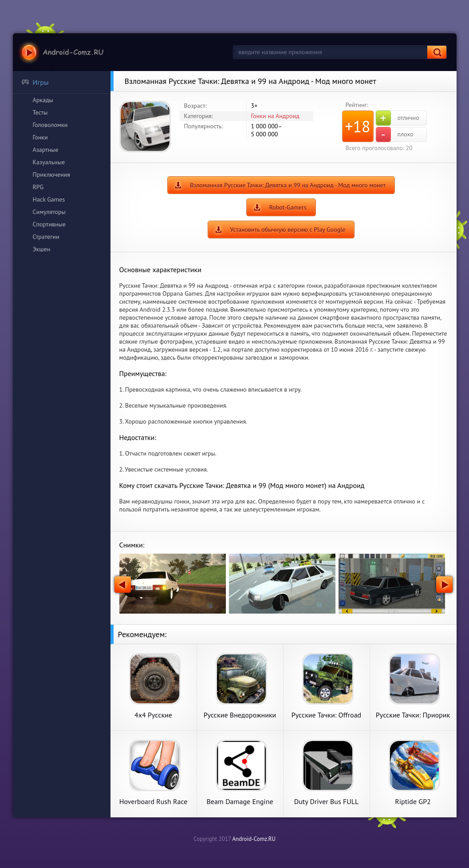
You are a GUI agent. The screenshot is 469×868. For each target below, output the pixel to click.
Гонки (40, 137)
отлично (398, 118)
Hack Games (49, 199)
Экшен (42, 249)
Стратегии (46, 237)
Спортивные (49, 224)
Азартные (46, 150)
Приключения (52, 174)
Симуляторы (49, 212)
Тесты (40, 112)
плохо (395, 135)
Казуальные (49, 162)
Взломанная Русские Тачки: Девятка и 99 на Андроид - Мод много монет (288, 185)
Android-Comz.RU (254, 839)
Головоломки (50, 125)
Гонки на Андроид (275, 116)
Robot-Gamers (288, 207)
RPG (38, 187)
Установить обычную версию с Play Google (288, 230)
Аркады (43, 100)
